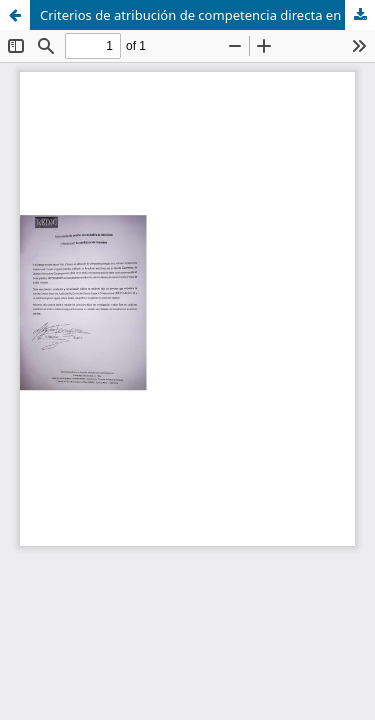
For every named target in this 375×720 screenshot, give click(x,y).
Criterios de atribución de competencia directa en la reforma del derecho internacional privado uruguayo (207, 15)
